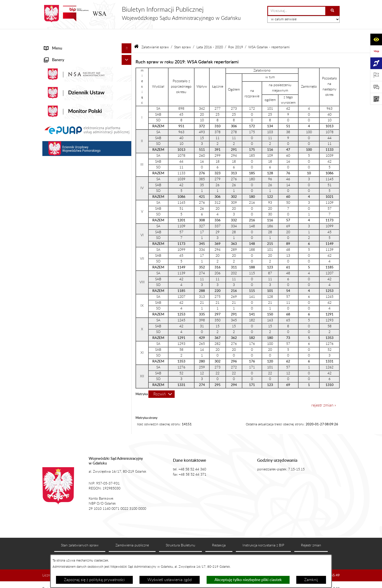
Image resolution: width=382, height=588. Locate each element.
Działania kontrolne (61, 359)
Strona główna (57, 46)
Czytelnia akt (55, 272)
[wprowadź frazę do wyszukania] (297, 11)
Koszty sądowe (57, 85)
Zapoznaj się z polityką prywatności (94, 580)
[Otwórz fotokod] (376, 99)
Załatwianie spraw (60, 105)
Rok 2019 (236, 34)
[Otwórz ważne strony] (376, 75)
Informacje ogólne (60, 55)
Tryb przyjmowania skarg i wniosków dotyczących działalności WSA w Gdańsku (81, 311)
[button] (128, 56)
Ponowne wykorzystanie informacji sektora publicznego (81, 382)
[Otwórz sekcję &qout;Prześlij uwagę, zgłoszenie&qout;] (376, 87)
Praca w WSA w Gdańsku (66, 369)
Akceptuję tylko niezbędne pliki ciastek (248, 580)
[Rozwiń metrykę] (162, 381)
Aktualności (54, 65)
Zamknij (311, 580)
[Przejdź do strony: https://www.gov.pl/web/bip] (376, 51)
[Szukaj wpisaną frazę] (333, 11)
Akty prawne (55, 75)
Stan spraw (183, 34)
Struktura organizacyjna (65, 95)
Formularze (54, 395)
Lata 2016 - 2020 (210, 34)
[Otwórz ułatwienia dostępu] (376, 39)
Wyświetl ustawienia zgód (170, 580)
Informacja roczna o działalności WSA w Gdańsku (79, 295)
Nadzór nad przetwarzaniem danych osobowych (75, 327)
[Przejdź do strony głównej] (142, 14)
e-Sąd (49, 262)
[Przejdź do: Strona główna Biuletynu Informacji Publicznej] (136, 35)
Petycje (51, 282)
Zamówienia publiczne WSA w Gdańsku (79, 349)
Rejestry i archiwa (59, 339)
